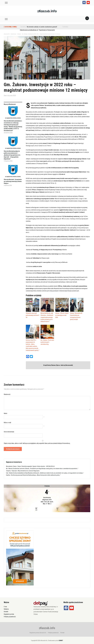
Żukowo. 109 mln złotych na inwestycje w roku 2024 (62, 314)
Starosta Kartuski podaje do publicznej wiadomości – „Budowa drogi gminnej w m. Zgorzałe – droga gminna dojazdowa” (12, 155)
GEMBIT (61, 639)
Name (5, 412)
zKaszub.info (47, 627)
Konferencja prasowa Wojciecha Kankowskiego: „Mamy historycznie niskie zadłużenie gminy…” (36, 474)
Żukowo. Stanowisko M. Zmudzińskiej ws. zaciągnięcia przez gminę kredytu (77, 316)
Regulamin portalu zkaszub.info (38, 631)
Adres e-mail (7, 421)
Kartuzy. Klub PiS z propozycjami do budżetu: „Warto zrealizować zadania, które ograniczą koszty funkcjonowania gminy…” (32, 344)
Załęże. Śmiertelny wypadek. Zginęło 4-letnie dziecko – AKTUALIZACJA (36, 465)
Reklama (6, 608)
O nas (5, 605)
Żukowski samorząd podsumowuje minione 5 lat (32, 315)
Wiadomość (7, 393)
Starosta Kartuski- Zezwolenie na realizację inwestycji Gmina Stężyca (13, 181)
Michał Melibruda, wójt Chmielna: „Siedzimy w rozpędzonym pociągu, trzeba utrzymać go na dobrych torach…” (46, 317)
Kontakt (6, 610)
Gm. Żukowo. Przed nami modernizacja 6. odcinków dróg (47, 341)
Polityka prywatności (10, 615)
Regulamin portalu (9, 613)
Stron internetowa (9, 430)
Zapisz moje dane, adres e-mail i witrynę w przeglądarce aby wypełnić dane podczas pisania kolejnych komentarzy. (37, 442)
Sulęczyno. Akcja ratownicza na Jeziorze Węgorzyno (26, 469)
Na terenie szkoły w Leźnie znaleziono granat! (42, 27)
